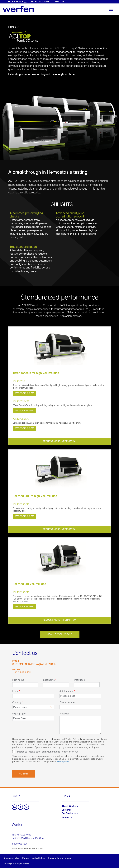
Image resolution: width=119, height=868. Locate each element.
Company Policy (12, 858)
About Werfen (69, 806)
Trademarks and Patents (60, 858)
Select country (40, 2)
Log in (56, 2)
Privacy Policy (63, 762)
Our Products (69, 814)
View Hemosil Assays (60, 635)
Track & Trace (17, 2)
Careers (66, 810)
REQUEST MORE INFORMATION (59, 442)
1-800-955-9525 (21, 673)
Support (66, 817)
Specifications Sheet (24, 393)
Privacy (26, 858)
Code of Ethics (39, 858)
